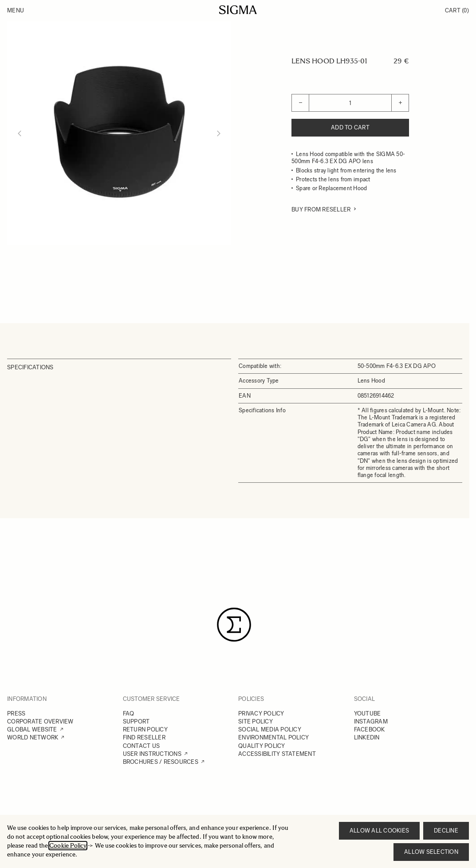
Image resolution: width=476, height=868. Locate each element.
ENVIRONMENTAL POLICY (273, 737)
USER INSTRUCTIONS (152, 754)
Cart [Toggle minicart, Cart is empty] (457, 10)
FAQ (129, 714)
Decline (446, 831)
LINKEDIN (367, 737)
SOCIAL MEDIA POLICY (270, 729)
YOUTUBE (368, 714)
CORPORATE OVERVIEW (40, 721)
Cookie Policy (68, 846)
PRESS (16, 714)
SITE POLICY (256, 721)
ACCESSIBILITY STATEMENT (277, 754)
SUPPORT (136, 721)
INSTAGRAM (371, 721)
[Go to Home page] (238, 10)
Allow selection (431, 852)
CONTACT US (142, 746)
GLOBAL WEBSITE (32, 729)
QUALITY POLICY (262, 746)
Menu (16, 10)
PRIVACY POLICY (261, 714)
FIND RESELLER (144, 737)
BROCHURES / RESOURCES (161, 762)
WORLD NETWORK (33, 737)
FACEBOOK (370, 729)
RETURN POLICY (145, 729)
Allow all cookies (379, 831)
